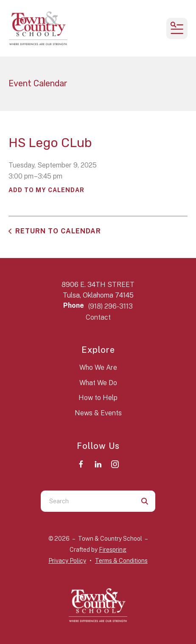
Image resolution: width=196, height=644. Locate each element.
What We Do (98, 383)
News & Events (98, 413)
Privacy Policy (67, 561)
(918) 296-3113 (111, 306)
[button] (177, 28)
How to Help (98, 398)
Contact (98, 317)
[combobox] (87, 501)
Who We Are (98, 367)
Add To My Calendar (46, 190)
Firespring (113, 550)
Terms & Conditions (121, 561)
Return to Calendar (58, 231)
